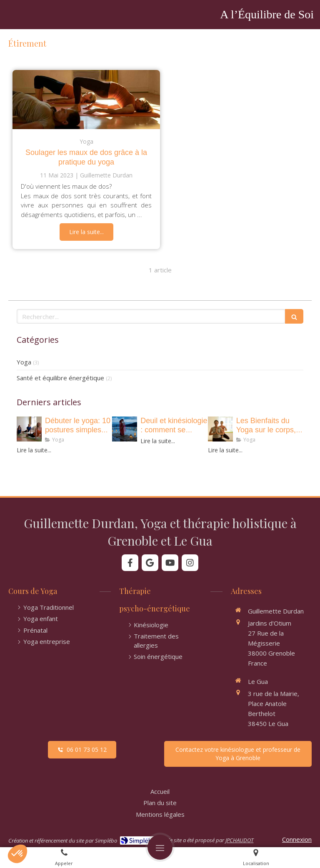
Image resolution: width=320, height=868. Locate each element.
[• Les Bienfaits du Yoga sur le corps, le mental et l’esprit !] (220, 429)
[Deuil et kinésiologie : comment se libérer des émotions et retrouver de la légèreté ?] (125, 429)
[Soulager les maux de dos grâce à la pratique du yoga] (86, 100)
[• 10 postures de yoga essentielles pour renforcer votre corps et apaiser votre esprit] (29, 429)
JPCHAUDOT (239, 840)
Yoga (24, 362)
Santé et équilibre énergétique (60, 378)
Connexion (297, 839)
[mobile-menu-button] (160, 847)
